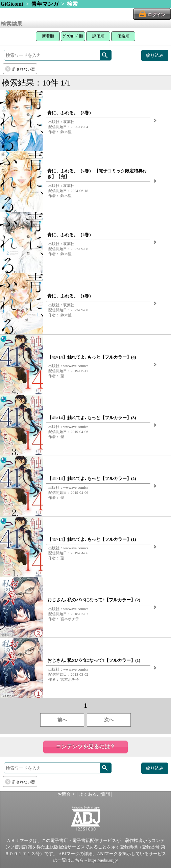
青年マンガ (45, 4)
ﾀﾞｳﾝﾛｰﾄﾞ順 (73, 36)
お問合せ (66, 794)
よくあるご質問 (94, 794)
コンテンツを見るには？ (85, 746)
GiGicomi (12, 4)
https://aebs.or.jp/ (103, 860)
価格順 (123, 36)
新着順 (48, 36)
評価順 (98, 36)
